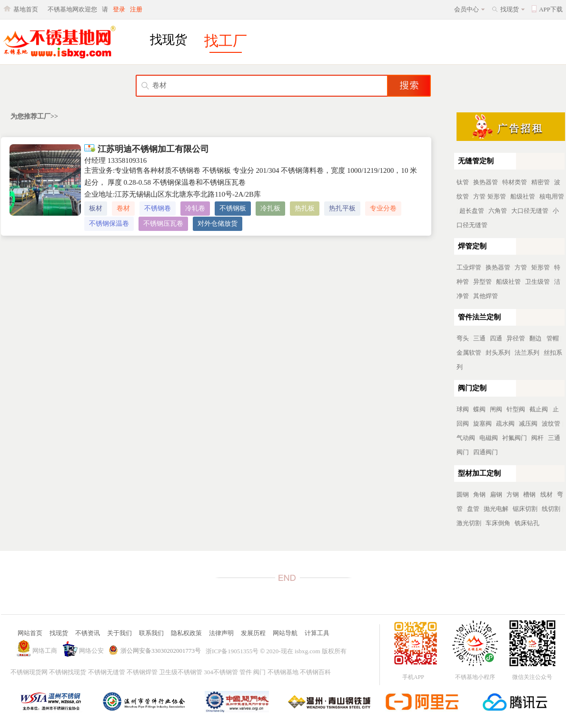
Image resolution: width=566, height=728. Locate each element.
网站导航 (285, 633)
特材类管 (515, 182)
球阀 (463, 409)
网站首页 (30, 633)
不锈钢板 (233, 208)
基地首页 (26, 9)
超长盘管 (472, 211)
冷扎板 (270, 208)
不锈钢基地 (283, 672)
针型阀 (516, 409)
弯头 (463, 338)
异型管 (482, 282)
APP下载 (551, 9)
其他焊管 (486, 296)
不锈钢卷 (158, 208)
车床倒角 (498, 523)
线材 (546, 494)
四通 (496, 338)
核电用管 (552, 196)
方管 (479, 196)
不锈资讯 (88, 633)
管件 (246, 672)
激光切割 (469, 523)
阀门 (259, 672)
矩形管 (497, 196)
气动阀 (466, 438)
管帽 (553, 338)
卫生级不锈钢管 (181, 672)
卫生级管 (537, 282)
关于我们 (119, 633)
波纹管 (551, 424)
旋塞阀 (482, 424)
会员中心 (467, 9)
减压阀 (528, 424)
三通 (479, 338)
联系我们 (151, 633)
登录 (119, 9)
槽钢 (529, 494)
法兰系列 (527, 353)
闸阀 (496, 409)
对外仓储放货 (218, 224)
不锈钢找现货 (68, 672)
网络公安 (91, 651)
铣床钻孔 (527, 523)
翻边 (536, 338)
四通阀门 (486, 452)
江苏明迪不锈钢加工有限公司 (147, 149)
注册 (136, 9)
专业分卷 (383, 208)
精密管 (541, 182)
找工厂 (226, 41)
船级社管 (523, 196)
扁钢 (496, 494)
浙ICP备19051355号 (232, 651)
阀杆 (537, 438)
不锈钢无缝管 (107, 672)
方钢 (513, 494)
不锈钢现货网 (29, 672)
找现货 (510, 9)
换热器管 (486, 182)
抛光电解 (496, 509)
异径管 (516, 338)
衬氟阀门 (515, 438)
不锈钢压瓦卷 (163, 224)
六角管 (498, 211)
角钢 (479, 494)
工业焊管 (469, 267)
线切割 (551, 509)
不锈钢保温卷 (109, 224)
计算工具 (317, 633)
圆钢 (463, 494)
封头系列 (498, 353)
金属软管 (469, 353)
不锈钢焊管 (142, 672)
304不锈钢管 (221, 672)
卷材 (123, 208)
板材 (96, 208)
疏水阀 (505, 424)
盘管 (473, 509)
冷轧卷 (195, 208)
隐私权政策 (186, 633)
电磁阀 (489, 438)
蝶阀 (479, 409)
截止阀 (539, 409)
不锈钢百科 (315, 672)
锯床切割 (525, 509)
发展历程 (253, 633)
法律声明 (221, 633)
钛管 (463, 182)
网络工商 (45, 651)
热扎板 (305, 208)
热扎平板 (342, 208)
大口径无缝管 (530, 211)
